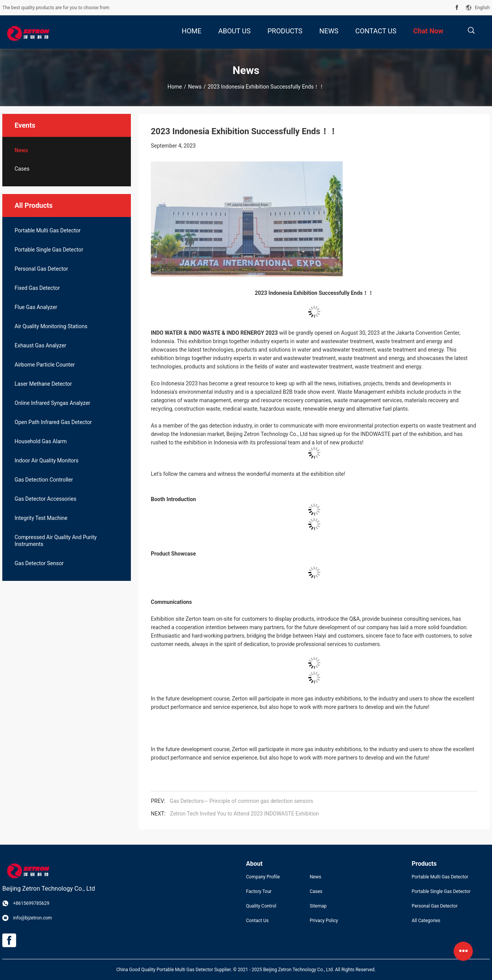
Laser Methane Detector (43, 384)
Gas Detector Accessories (45, 499)
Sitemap (318, 906)
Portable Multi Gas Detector (48, 230)
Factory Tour (259, 891)
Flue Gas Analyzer (36, 307)
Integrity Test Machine (41, 518)
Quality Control (261, 906)
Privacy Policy (324, 921)
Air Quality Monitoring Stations (51, 326)
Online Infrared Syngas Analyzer (52, 403)
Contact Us (257, 921)
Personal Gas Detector (41, 269)
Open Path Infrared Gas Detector (53, 422)
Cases (22, 169)
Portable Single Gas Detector (49, 250)
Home (175, 87)
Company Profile (263, 877)
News (195, 87)
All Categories (426, 921)
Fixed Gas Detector (37, 288)
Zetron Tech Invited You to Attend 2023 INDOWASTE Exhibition (244, 814)
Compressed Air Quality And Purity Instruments (56, 541)
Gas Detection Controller (44, 480)
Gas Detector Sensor (39, 563)
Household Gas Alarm (41, 441)
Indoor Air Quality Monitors (47, 460)
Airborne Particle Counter (45, 365)
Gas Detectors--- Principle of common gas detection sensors (241, 801)
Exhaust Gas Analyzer (40, 345)
